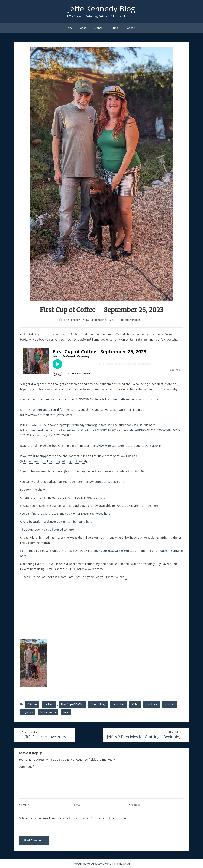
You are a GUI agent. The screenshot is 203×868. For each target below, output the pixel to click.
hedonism (118, 704)
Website (135, 805)
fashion (49, 704)
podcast (170, 704)
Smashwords (48, 712)
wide (66, 712)
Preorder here (96, 497)
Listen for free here (144, 506)
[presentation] (40, 829)
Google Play (98, 704)
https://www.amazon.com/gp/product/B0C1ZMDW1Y (126, 446)
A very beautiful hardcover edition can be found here (56, 522)
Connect (131, 28)
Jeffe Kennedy (72, 320)
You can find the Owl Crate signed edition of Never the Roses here (65, 514)
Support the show (32, 490)
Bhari (126, 864)
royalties (28, 712)
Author (98, 28)
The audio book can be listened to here (47, 530)
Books (82, 28)
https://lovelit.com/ (90, 569)
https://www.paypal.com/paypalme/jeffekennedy (54, 461)
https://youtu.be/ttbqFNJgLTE (103, 482)
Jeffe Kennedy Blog (102, 8)
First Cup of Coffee (72, 704)
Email (79, 805)
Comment (26, 767)
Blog (128, 320)
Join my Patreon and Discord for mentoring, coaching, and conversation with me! (75, 410)
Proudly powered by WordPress (93, 864)
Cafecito (32, 704)
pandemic (152, 704)
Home (69, 28)
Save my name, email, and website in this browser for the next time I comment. (76, 818)
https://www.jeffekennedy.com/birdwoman (131, 399)
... (126, 577)
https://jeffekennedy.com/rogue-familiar (84, 425)
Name (24, 805)
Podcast (137, 320)
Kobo (135, 704)
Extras (114, 28)
